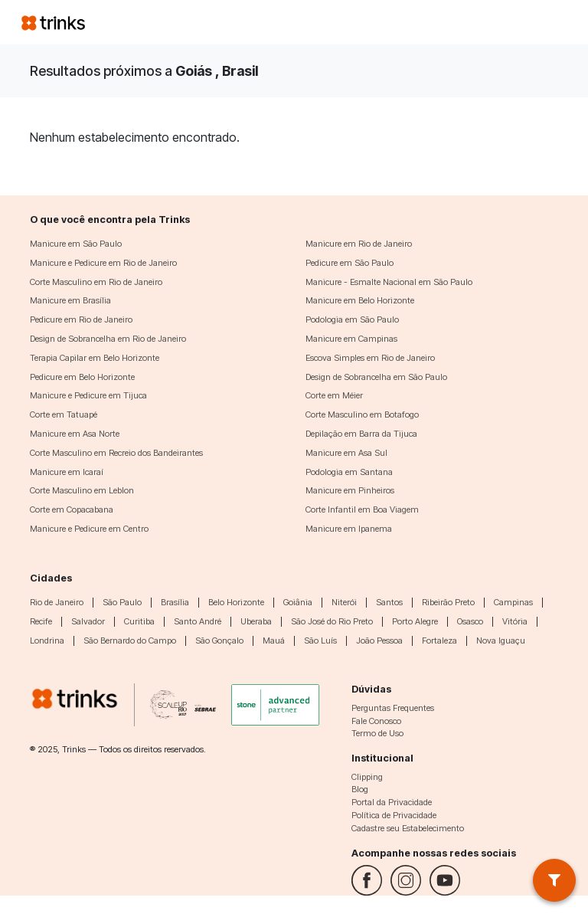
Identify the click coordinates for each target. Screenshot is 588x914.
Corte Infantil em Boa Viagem (362, 509)
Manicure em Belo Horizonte (360, 300)
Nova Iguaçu (501, 640)
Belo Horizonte (236, 602)
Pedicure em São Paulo (350, 263)
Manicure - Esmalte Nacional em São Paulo (389, 282)
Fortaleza (439, 640)
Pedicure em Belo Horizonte (82, 377)
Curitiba (139, 621)
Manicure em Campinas (351, 339)
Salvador (88, 621)
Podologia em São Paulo (352, 319)
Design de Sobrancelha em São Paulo (376, 377)
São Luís (320, 640)
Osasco (470, 621)
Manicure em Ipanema (349, 529)
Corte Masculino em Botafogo (362, 414)
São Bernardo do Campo (130, 640)
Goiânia (298, 602)
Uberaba (256, 621)
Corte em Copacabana (72, 509)
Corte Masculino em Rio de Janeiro (96, 282)
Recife (41, 621)
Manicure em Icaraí (67, 472)
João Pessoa (379, 640)
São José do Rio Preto (332, 621)
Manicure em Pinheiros (350, 490)
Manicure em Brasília (70, 300)
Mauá (274, 640)
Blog (360, 789)
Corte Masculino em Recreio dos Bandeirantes (116, 453)
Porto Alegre (415, 621)
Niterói (344, 602)
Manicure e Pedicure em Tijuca (88, 395)
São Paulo (122, 602)
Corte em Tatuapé (64, 414)
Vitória (515, 621)
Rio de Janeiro (57, 602)
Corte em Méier (334, 395)
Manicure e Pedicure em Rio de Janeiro (103, 263)
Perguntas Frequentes (393, 708)
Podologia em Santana (349, 472)
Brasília (175, 602)
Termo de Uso (377, 733)
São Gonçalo (219, 640)
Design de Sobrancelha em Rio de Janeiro (108, 339)
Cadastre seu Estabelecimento (408, 828)
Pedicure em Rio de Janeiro (81, 319)
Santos (389, 602)
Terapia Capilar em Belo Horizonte (95, 358)
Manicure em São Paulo (76, 244)
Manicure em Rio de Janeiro (359, 244)
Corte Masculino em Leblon (82, 490)
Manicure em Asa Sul (346, 453)
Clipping (367, 777)
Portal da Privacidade (392, 802)
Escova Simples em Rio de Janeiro (370, 358)
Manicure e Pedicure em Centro (89, 529)
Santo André (198, 621)
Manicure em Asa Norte (75, 434)
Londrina (47, 640)
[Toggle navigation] (548, 22)
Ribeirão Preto (448, 602)
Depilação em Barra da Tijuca (361, 434)
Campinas (513, 602)
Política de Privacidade (394, 815)
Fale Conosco (376, 721)
